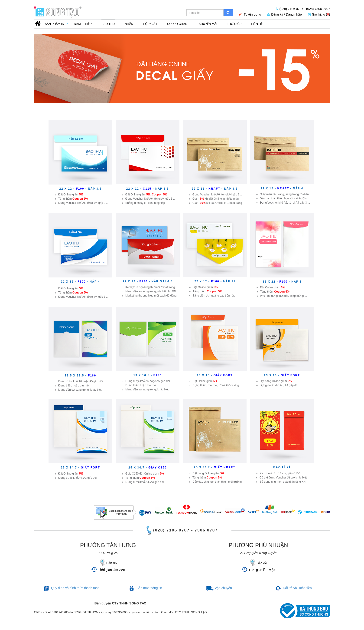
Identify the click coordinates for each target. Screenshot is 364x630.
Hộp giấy (150, 24)
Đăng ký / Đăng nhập (284, 14)
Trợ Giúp (234, 24)
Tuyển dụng (250, 14)
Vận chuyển (223, 588)
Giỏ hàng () (319, 14)
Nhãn (129, 24)
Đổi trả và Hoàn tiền (297, 588)
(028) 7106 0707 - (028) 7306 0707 (303, 9)
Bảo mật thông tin (149, 588)
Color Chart (178, 24)
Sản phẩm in (54, 24)
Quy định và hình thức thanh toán (75, 588)
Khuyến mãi (208, 24)
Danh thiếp (83, 24)
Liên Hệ (257, 24)
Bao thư (108, 24)
